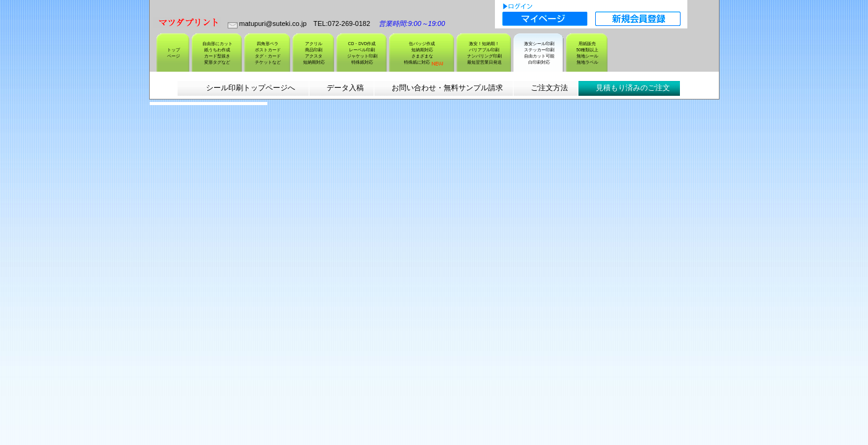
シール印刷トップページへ (250, 88)
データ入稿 (345, 88)
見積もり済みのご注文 (633, 88)
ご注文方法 (549, 88)
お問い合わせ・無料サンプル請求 (447, 88)
